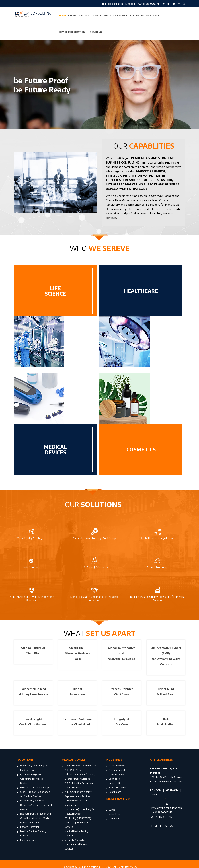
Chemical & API (115, 775)
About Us (76, 16)
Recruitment (114, 814)
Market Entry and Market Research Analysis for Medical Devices (35, 805)
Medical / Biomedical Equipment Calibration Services (75, 845)
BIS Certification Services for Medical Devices (78, 786)
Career (111, 810)
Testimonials (114, 819)
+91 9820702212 (149, 4)
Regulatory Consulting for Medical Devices (33, 768)
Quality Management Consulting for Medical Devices (31, 779)
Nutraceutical (114, 783)
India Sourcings (27, 840)
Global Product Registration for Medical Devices (34, 794)
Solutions (94, 16)
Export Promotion (29, 827)
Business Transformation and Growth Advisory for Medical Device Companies (34, 818)
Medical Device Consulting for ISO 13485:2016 (79, 768)
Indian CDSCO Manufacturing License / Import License (78, 777)
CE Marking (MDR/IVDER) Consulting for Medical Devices (76, 823)
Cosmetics (113, 779)
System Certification (145, 16)
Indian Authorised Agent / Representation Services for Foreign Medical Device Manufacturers (78, 799)
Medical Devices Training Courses (32, 834)
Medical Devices (116, 16)
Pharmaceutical (115, 770)
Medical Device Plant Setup (33, 788)
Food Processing (116, 788)
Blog (110, 806)
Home (63, 16)
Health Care (113, 792)
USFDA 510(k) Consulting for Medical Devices (78, 812)
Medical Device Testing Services (75, 834)
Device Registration (74, 32)
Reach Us (96, 32)
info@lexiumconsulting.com (119, 4)
